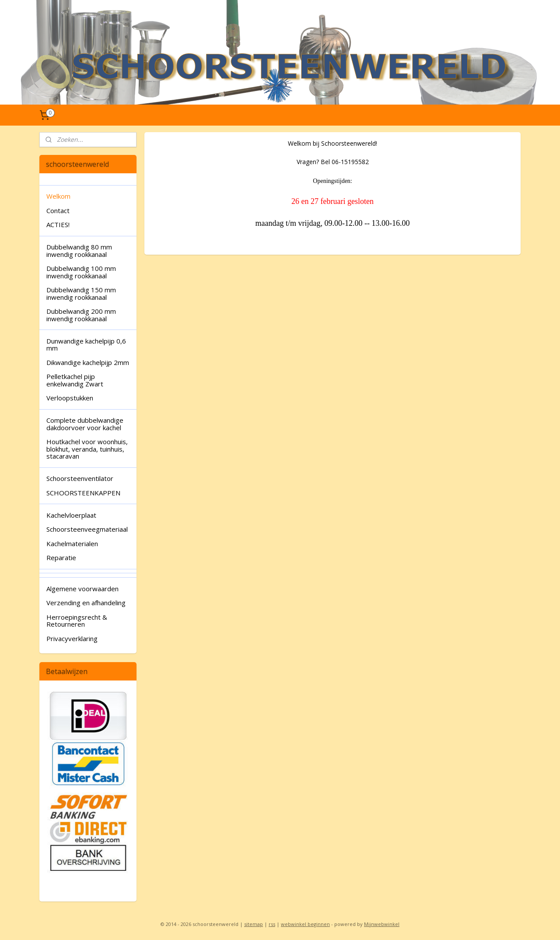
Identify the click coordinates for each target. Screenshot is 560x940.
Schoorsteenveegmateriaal (87, 529)
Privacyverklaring (72, 638)
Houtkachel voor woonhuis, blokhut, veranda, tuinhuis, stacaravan (87, 449)
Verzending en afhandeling (86, 603)
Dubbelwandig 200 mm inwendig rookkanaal (81, 315)
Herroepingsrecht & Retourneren (77, 621)
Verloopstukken (70, 398)
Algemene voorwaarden (82, 589)
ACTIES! (58, 224)
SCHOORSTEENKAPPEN (83, 493)
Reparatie (61, 558)
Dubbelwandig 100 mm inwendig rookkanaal (81, 272)
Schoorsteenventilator (80, 478)
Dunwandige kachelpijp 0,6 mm (86, 345)
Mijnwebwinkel (382, 924)
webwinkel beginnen (305, 924)
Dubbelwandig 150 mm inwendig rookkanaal (81, 293)
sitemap (254, 924)
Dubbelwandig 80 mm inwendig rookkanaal (79, 251)
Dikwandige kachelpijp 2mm (88, 362)
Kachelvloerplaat (71, 515)
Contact (58, 210)
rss (272, 924)
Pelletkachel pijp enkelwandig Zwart (75, 380)
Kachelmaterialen (72, 544)
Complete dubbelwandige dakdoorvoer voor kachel (85, 424)
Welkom (58, 196)
